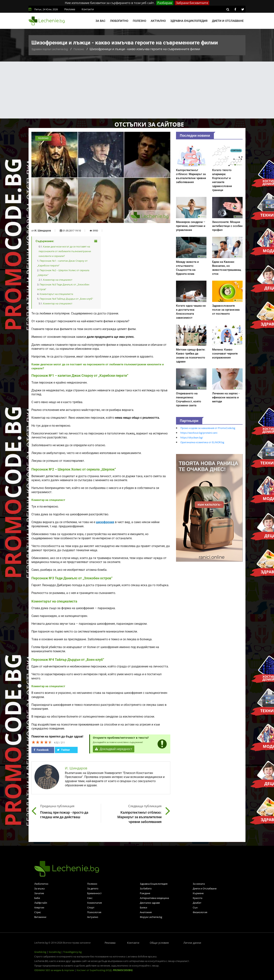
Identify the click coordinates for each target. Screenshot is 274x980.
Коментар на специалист (58, 280)
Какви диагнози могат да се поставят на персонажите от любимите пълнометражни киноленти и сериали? (65, 251)
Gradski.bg (40, 952)
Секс (90, 898)
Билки (143, 907)
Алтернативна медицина (154, 898)
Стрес (38, 912)
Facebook (41, 750)
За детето (93, 888)
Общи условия (159, 943)
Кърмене (198, 893)
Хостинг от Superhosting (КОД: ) (105, 970)
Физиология (200, 912)
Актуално (158, 21)
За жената (199, 884)
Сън (195, 907)
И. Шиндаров (43, 231)
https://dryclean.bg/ (192, 437)
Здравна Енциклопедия (154, 884)
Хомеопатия (94, 903)
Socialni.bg (55, 952)
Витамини (40, 917)
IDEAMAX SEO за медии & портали (54, 970)
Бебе (37, 898)
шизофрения (105, 522)
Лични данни (192, 943)
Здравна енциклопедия (189, 21)
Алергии (39, 907)
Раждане (145, 893)
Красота (198, 898)
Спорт (91, 907)
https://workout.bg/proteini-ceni (199, 433)
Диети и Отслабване (205, 888)
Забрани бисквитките (192, 3)
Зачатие (39, 893)
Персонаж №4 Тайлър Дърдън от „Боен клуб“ (66, 299)
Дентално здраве (150, 903)
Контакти (88, 9)
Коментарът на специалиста (56, 294)
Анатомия (146, 912)
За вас (100, 21)
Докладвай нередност (114, 749)
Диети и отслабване (228, 21)
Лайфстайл (41, 903)
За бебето (146, 888)
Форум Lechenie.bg (151, 917)
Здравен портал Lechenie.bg (50, 49)
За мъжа (39, 888)
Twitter (63, 750)
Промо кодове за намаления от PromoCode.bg (208, 428)
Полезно (139, 21)
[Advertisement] (137, 90)
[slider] (42, 742)
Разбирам (165, 3)
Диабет (197, 903)
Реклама (70, 9)
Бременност (94, 893)
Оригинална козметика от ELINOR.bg (202, 442)
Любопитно (119, 21)
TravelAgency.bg (72, 952)
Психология (94, 912)
